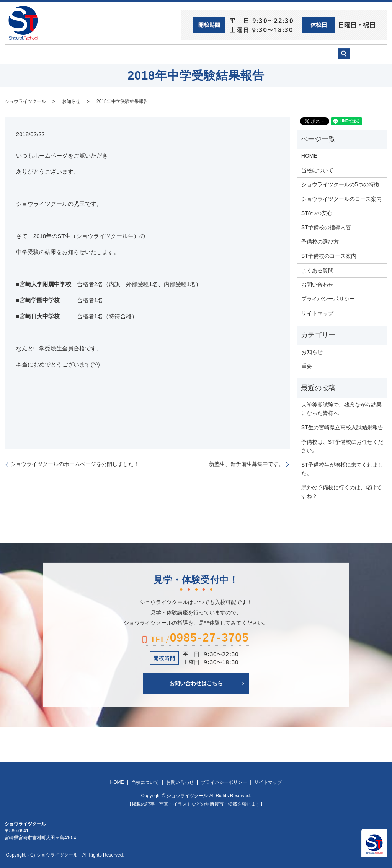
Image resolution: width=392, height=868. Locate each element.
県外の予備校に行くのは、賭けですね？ (341, 491)
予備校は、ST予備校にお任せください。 (342, 445)
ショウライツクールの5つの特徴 (340, 184)
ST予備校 (220, 54)
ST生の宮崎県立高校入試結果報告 (342, 427)
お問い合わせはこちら (196, 682)
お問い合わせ (317, 54)
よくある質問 (317, 270)
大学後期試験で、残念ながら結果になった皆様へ (341, 408)
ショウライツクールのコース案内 (341, 198)
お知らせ (71, 101)
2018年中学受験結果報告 (122, 101)
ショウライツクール (168, 54)
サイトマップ (317, 313)
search (367, 57)
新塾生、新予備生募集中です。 (247, 464)
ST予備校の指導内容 (326, 227)
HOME (24, 54)
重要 (307, 366)
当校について (112, 54)
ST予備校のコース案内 (329, 256)
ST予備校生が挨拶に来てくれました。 (342, 468)
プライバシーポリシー (328, 298)
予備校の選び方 (266, 54)
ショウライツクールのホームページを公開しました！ (75, 464)
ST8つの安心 (64, 54)
